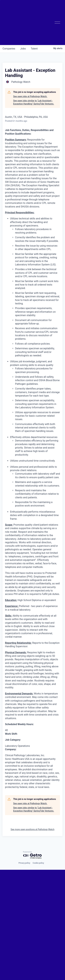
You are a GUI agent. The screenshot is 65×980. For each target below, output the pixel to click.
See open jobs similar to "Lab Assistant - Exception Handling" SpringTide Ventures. (34, 102)
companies (9, 49)
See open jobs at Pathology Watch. (30, 96)
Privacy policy (24, 863)
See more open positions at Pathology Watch (33, 829)
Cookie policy (38, 863)
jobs (23, 49)
